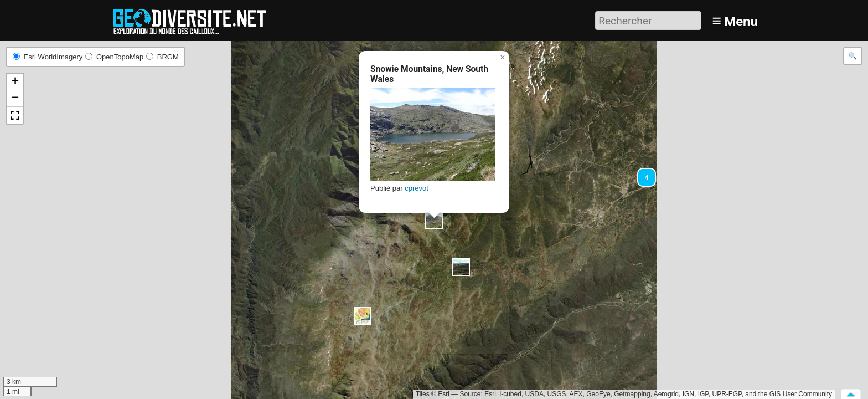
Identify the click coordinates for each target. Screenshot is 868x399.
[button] (642, 172)
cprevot (417, 188)
